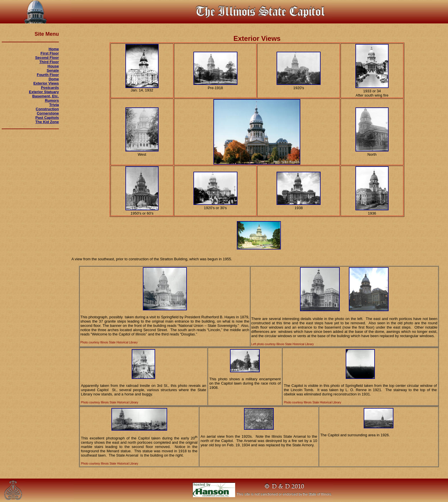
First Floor (50, 53)
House (53, 66)
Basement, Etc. (46, 96)
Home (54, 49)
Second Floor (47, 58)
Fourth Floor (48, 75)
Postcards (50, 88)
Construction (47, 109)
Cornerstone (48, 113)
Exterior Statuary (44, 92)
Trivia (54, 105)
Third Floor (49, 62)
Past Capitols (47, 118)
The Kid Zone (47, 122)
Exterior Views (46, 83)
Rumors (52, 100)
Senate (53, 70)
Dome (54, 79)
